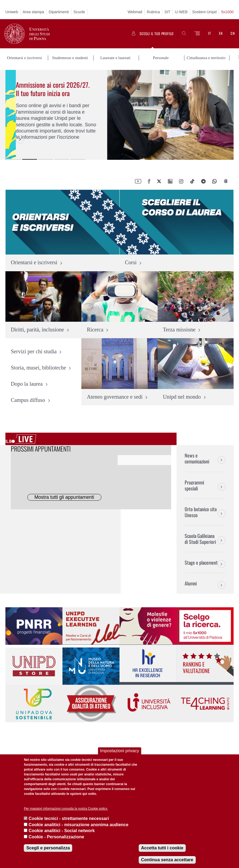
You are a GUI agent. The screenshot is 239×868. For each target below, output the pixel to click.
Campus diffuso (28, 400)
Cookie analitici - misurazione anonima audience (79, 825)
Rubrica (153, 12)
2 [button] (30, 159)
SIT (167, 12)
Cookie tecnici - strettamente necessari (69, 818)
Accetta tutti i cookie (162, 848)
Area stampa (33, 12)
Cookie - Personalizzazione (56, 837)
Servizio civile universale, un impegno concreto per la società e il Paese (45, 93)
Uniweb (12, 12)
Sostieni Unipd (204, 12)
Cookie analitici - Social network (62, 831)
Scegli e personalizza (48, 848)
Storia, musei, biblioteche (38, 368)
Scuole (79, 12)
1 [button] (14, 159)
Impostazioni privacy (120, 751)
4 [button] (62, 159)
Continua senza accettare (167, 860)
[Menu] (197, 34)
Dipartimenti (59, 12)
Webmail (135, 12)
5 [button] (78, 159)
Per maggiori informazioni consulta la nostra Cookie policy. (66, 809)
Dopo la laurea (27, 384)
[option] (119, 115)
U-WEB (181, 12)
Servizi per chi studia (34, 352)
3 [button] (46, 159)
